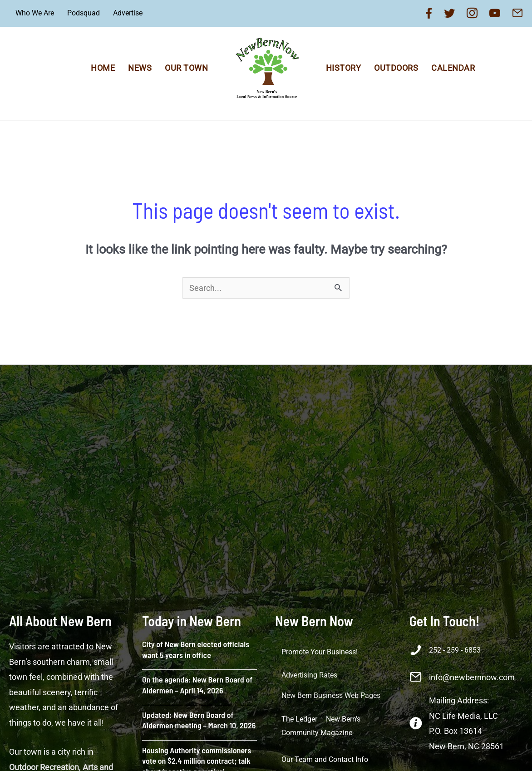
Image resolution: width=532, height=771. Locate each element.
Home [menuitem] (103, 68)
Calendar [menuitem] (453, 68)
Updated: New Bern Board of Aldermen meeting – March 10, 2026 (199, 720)
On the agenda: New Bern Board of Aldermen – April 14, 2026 (197, 685)
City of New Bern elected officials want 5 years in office (196, 649)
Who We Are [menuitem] (35, 13)
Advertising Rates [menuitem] (309, 675)
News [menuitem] (140, 68)
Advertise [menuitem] (128, 13)
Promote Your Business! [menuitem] (320, 652)
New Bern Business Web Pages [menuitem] (331, 695)
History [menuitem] (344, 68)
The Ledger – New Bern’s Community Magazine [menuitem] (321, 726)
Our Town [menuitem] (186, 68)
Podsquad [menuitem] (84, 13)
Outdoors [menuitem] (396, 68)
